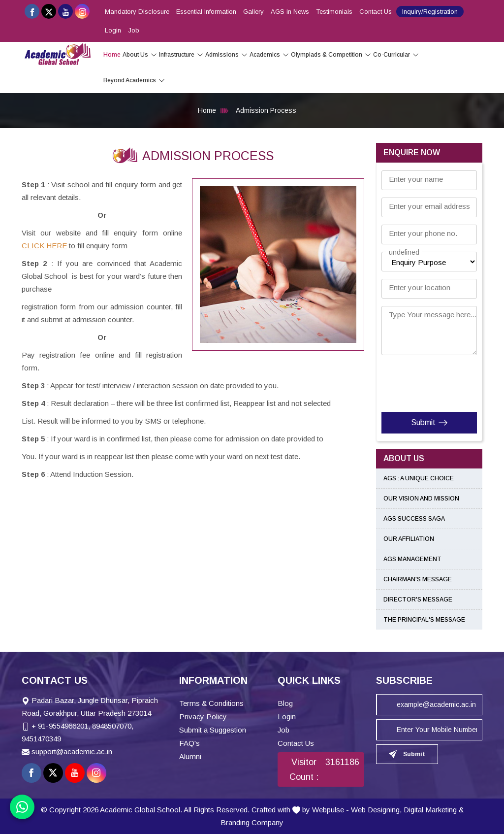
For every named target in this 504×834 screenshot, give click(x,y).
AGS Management (412, 559)
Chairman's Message (418, 579)
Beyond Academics (134, 80)
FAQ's (189, 743)
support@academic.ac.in (72, 751)
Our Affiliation (409, 539)
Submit (429, 423)
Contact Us (376, 12)
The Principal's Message (424, 620)
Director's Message (418, 600)
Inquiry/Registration (430, 12)
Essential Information (206, 12)
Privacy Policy (203, 717)
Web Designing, (376, 810)
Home (112, 55)
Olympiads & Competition (331, 55)
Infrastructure (181, 55)
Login (113, 30)
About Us (140, 55)
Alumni (190, 756)
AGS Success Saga (414, 519)
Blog (285, 703)
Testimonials (334, 12)
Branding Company (252, 822)
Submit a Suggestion (213, 730)
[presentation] (441, 381)
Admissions (226, 55)
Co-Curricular (396, 55)
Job (134, 30)
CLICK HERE (44, 246)
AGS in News (290, 12)
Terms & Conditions (211, 703)
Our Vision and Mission (421, 499)
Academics (269, 55)
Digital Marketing (430, 810)
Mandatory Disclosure (137, 12)
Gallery (253, 12)
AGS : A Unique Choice (419, 478)
